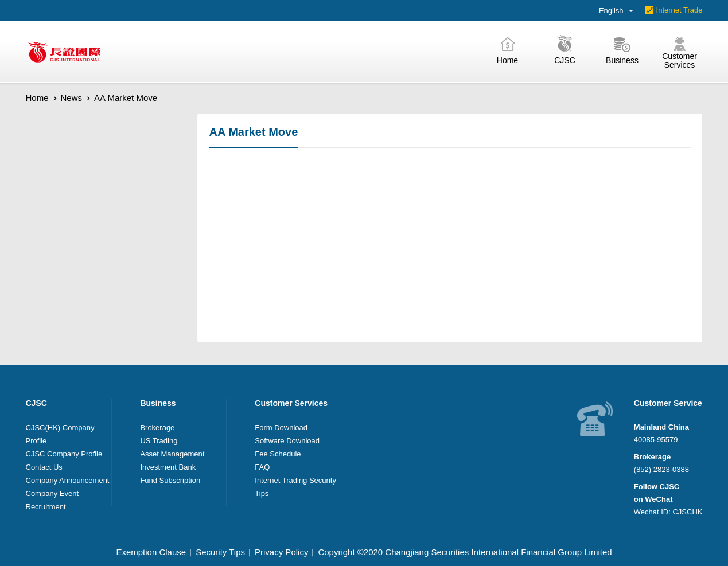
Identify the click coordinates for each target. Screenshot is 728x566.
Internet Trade (680, 10)
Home (37, 98)
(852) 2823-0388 (661, 469)
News (72, 98)
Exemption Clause (151, 552)
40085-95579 (656, 440)
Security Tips (220, 552)
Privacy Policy (281, 552)
